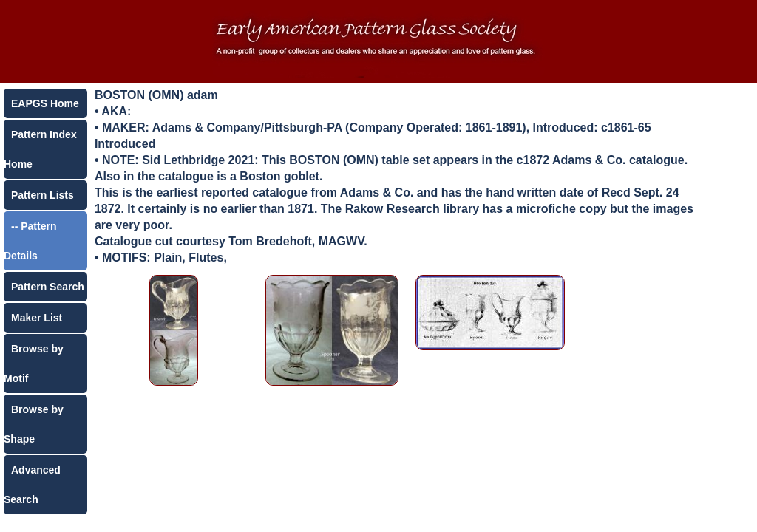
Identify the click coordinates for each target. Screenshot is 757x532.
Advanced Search (32, 485)
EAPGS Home (45, 103)
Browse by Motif (34, 364)
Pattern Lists (43, 195)
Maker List (37, 318)
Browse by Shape (34, 424)
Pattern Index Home (40, 149)
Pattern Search (48, 287)
